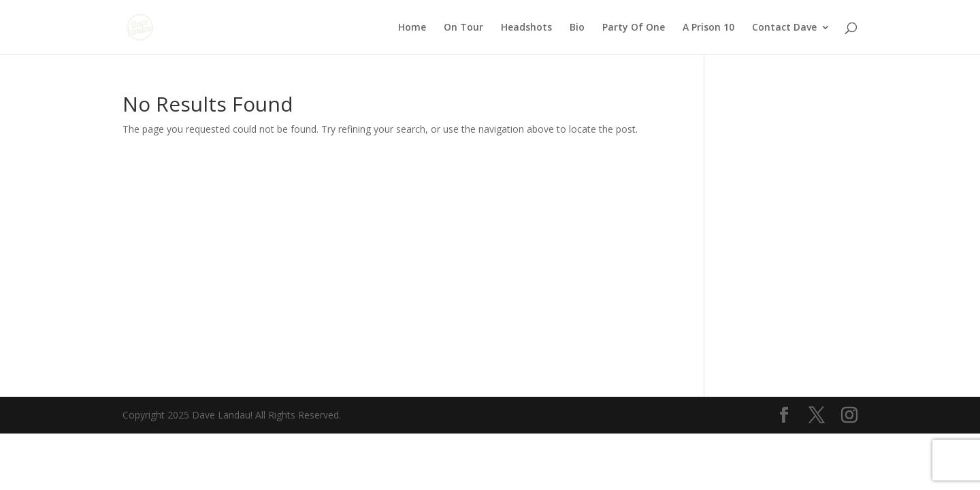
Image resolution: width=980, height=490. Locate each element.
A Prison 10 (708, 28)
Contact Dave (784, 28)
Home (412, 28)
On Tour (463, 28)
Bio (577, 28)
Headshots (526, 28)
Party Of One (634, 28)
